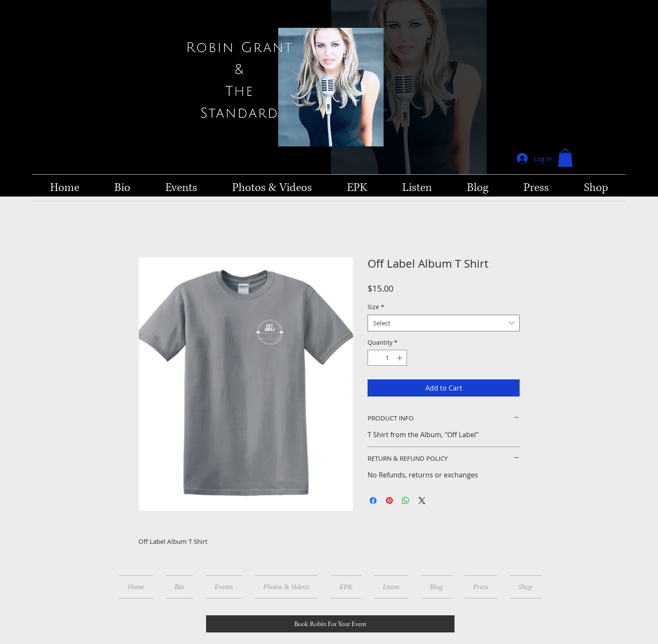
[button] (565, 158)
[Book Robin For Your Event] (330, 624)
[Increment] (400, 358)
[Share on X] (422, 501)
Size (376, 307)
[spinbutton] (387, 358)
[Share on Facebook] (373, 501)
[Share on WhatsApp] (406, 501)
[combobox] (444, 323)
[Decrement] (374, 358)
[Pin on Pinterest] (389, 501)
